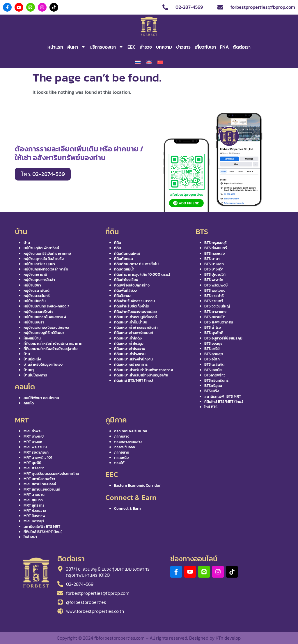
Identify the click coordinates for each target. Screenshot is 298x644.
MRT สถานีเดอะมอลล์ (40, 484)
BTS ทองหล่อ (214, 253)
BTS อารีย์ (212, 349)
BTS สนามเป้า (215, 317)
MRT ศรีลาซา (34, 468)
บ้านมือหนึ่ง (32, 359)
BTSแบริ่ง (212, 391)
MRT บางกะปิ (34, 436)
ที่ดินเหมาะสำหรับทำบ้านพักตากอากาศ (53, 343)
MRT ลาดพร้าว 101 (38, 458)
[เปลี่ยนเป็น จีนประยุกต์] (160, 62)
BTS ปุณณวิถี (215, 274)
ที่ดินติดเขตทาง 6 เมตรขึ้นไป (136, 264)
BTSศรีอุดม (213, 386)
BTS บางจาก (214, 264)
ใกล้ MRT (31, 537)
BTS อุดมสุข (214, 354)
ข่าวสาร (183, 47)
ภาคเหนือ (121, 458)
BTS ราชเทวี (214, 301)
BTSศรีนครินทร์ (217, 380)
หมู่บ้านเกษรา (34, 322)
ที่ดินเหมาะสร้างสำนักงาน (133, 359)
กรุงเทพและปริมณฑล (131, 431)
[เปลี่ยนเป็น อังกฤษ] (149, 62)
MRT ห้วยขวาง (35, 511)
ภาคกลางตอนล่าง (128, 442)
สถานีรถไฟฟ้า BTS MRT (223, 396)
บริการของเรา (107, 47)
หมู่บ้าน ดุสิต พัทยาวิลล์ (41, 248)
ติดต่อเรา (242, 47)
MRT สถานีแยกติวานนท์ (42, 489)
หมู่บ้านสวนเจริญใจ (38, 312)
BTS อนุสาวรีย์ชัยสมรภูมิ (223, 338)
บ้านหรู (29, 370)
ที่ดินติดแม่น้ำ (124, 269)
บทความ (164, 47)
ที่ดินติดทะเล (124, 259)
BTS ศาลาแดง (215, 312)
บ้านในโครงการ (35, 375)
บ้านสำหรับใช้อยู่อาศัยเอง (43, 364)
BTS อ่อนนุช (213, 343)
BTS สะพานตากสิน (219, 322)
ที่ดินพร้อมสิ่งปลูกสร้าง (132, 285)
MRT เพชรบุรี (34, 521)
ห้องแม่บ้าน (32, 338)
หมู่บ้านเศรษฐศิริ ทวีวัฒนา (44, 333)
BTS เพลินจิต (214, 364)
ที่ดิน (118, 243)
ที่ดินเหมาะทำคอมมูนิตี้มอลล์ (135, 317)
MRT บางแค (33, 442)
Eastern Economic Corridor (137, 485)
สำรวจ (146, 47)
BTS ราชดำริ (214, 296)
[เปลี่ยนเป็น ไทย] (138, 62)
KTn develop (228, 638)
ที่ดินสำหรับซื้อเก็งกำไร (132, 306)
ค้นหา (76, 47)
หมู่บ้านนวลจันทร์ (37, 296)
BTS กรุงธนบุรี (215, 243)
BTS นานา (212, 259)
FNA (224, 47)
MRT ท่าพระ (33, 431)
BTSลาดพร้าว (215, 375)
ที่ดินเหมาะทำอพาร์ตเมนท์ (134, 333)
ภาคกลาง (122, 436)
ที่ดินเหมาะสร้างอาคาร (131, 364)
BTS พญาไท (214, 280)
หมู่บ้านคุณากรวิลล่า (39, 280)
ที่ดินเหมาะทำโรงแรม (130, 354)
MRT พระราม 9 (35, 447)
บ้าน (27, 243)
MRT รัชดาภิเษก (36, 452)
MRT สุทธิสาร (34, 505)
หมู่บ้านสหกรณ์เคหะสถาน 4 (45, 317)
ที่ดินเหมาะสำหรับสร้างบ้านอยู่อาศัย (51, 349)
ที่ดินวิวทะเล (123, 296)
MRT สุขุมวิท (33, 500)
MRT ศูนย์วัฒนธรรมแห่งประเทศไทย (51, 474)
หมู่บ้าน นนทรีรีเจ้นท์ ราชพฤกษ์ (47, 253)
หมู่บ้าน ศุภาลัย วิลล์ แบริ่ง (44, 259)
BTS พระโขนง (215, 290)
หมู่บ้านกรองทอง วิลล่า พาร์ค (46, 269)
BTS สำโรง (213, 327)
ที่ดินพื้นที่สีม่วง (125, 290)
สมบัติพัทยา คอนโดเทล (41, 398)
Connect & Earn (127, 508)
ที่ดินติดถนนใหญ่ (127, 253)
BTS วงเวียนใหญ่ (217, 306)
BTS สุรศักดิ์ (214, 333)
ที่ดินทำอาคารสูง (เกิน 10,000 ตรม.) (142, 274)
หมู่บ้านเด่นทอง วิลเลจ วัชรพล (46, 327)
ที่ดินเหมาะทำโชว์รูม (129, 343)
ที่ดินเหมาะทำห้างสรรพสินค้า (136, 327)
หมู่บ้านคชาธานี (35, 274)
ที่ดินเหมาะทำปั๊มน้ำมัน (131, 322)
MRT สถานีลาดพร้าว (39, 479)
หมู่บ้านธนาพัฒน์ (37, 290)
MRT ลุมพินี (32, 463)
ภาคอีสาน (122, 452)
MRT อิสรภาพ (34, 516)
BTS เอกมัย (213, 370)
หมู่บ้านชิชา (32, 285)
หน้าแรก (55, 47)
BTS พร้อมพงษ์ (216, 285)
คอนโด (29, 403)
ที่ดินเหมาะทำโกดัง (128, 338)
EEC (132, 47)
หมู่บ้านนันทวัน (35, 301)
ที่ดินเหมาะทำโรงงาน (130, 349)
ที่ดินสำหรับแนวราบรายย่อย (135, 312)
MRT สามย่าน (34, 494)
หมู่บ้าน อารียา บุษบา (39, 264)
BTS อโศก (212, 359)
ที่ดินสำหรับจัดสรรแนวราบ (134, 301)
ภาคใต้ (119, 463)
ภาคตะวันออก (125, 447)
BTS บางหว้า (214, 269)
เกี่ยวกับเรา (205, 47)
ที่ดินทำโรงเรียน (126, 280)
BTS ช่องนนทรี (216, 248)
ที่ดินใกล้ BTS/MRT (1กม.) (133, 380)
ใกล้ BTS (211, 407)
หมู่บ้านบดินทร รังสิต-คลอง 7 (46, 306)
